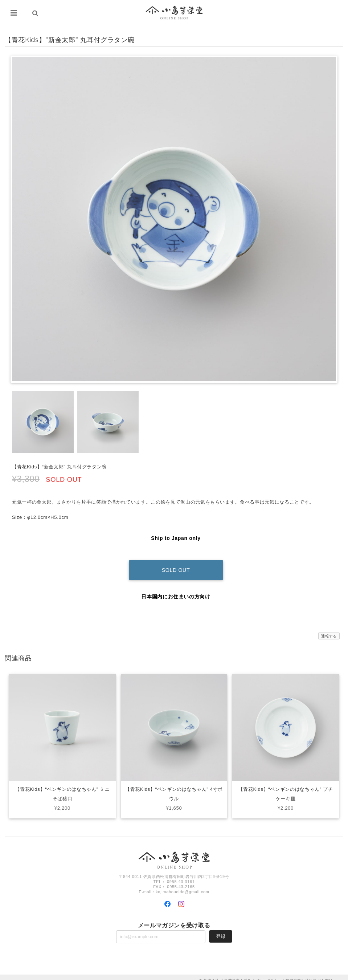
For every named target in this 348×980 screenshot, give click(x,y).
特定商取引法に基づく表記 (309, 974)
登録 (221, 929)
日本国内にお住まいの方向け (176, 590)
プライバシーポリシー (263, 974)
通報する (329, 629)
